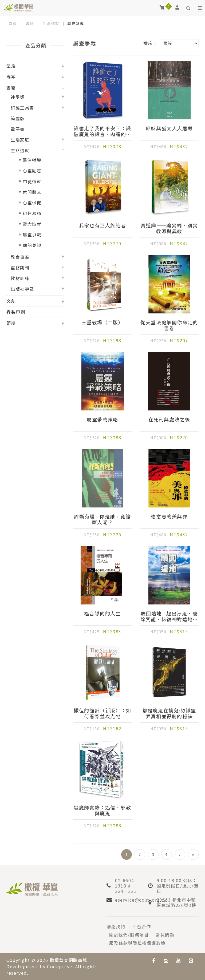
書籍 (30, 23)
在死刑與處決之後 (169, 420)
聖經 (11, 66)
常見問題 (165, 935)
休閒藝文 (32, 192)
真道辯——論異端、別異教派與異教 (169, 228)
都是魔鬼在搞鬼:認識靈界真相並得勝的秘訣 (169, 713)
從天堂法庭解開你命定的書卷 (169, 325)
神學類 (18, 97)
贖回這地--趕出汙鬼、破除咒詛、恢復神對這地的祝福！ (169, 616)
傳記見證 (32, 245)
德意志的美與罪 (169, 517)
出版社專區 (22, 289)
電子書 (18, 129)
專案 (11, 76)
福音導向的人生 (102, 614)
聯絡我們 (116, 926)
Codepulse (60, 966)
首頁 (13, 23)
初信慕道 (32, 213)
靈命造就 (32, 224)
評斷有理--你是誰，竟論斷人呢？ (102, 519)
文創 (11, 301)
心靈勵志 (32, 171)
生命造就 (51, 23)
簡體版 (18, 118)
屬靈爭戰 (32, 235)
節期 (11, 323)
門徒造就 (32, 181)
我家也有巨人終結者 (102, 225)
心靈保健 (32, 203)
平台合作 (141, 926)
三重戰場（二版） (103, 322)
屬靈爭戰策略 (102, 420)
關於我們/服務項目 (129, 935)
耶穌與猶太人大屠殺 (169, 128)
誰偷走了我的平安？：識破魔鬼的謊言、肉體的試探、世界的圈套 (102, 131)
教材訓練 (20, 278)
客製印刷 (16, 312)
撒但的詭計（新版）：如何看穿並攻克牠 (102, 713)
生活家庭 (20, 140)
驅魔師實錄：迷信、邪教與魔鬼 (102, 810)
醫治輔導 (32, 160)
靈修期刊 (20, 268)
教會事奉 (20, 257)
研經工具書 (22, 108)
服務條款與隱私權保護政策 (137, 943)
